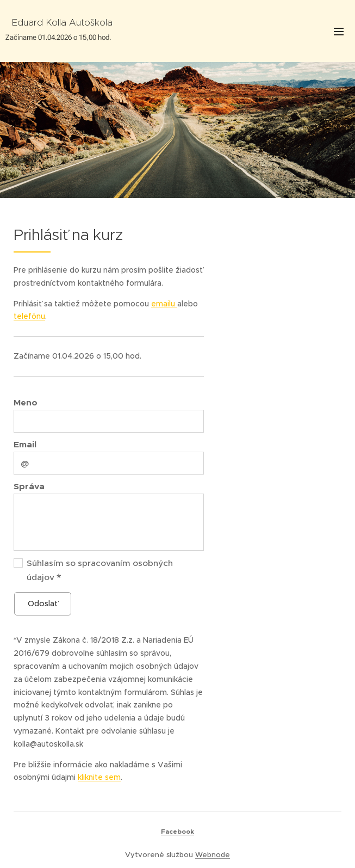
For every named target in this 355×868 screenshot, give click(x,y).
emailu (164, 303)
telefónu (29, 316)
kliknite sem (99, 777)
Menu (339, 32)
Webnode (213, 855)
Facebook (178, 832)
